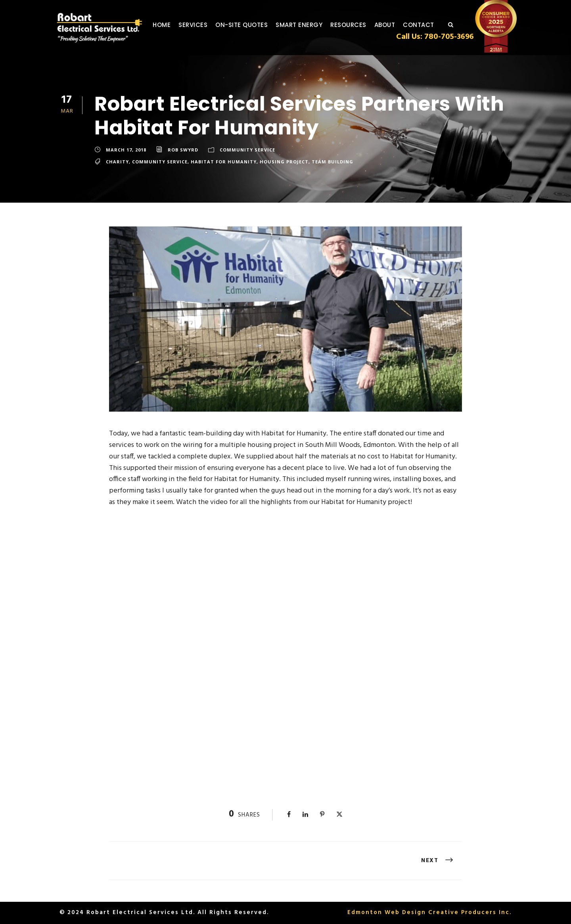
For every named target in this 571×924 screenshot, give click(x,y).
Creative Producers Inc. (470, 912)
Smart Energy (299, 25)
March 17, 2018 (126, 150)
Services (193, 25)
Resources (348, 25)
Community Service (247, 150)
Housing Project (284, 162)
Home (162, 25)
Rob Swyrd (183, 150)
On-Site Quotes (241, 25)
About (385, 25)
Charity (117, 162)
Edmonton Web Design (387, 912)
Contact (419, 25)
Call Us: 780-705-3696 (435, 37)
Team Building (332, 162)
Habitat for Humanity (224, 162)
